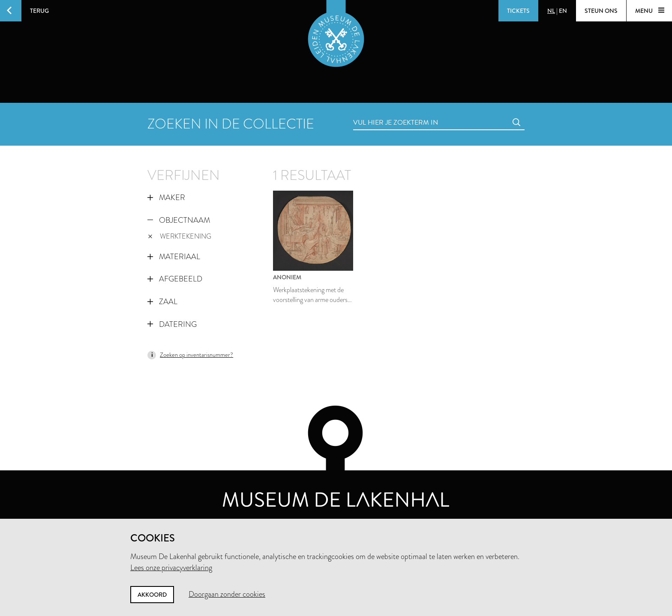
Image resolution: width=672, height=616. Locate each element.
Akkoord (152, 595)
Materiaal (174, 257)
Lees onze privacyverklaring (171, 568)
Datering (172, 324)
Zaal (162, 302)
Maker (166, 197)
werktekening (180, 236)
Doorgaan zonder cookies (227, 594)
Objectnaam (179, 220)
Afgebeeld (175, 279)
